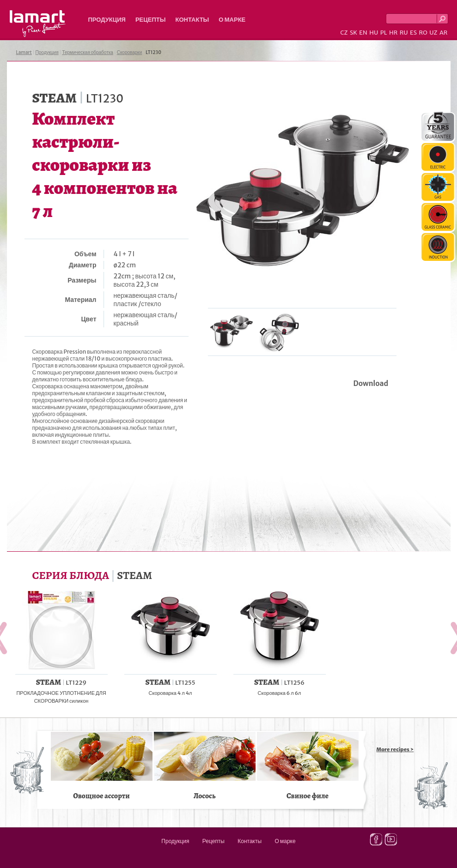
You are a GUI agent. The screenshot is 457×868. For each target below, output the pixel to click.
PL (384, 33)
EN (363, 33)
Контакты (192, 20)
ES (413, 33)
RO (423, 33)
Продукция (107, 20)
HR (393, 33)
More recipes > (395, 749)
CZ (344, 33)
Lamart (38, 24)
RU (404, 33)
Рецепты (151, 20)
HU (374, 33)
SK (353, 33)
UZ (433, 33)
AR (444, 33)
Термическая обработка (88, 52)
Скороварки (130, 52)
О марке (232, 20)
